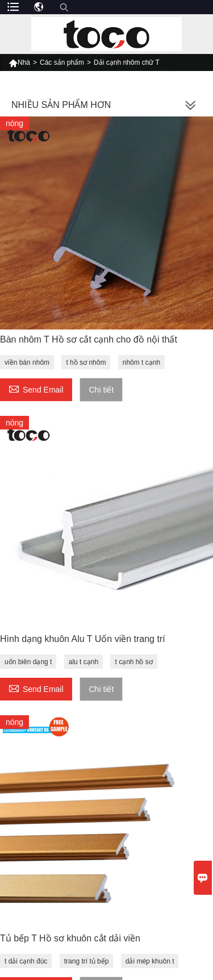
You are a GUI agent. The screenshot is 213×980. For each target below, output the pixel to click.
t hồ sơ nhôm (86, 362)
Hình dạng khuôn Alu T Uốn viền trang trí (83, 639)
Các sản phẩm (62, 62)
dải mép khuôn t (150, 961)
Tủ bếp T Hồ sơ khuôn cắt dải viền (70, 938)
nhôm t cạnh (141, 362)
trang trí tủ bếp (87, 961)
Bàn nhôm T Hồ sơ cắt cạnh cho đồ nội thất (89, 339)
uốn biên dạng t (28, 662)
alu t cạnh (83, 662)
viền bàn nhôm (27, 362)
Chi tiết (101, 390)
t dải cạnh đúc (26, 961)
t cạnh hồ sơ (133, 662)
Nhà (19, 62)
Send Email (36, 388)
